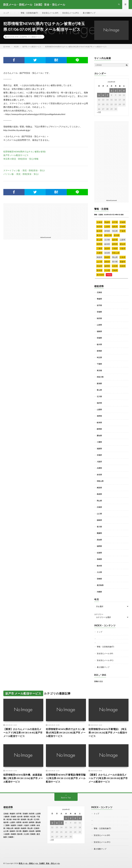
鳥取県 (99, 488)
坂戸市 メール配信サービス (32, 37)
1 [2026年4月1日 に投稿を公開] (112, 90)
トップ (6, 13)
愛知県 (99, 436)
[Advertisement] (25, 219)
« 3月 (99, 112)
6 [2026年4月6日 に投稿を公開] (103, 95)
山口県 (99, 514)
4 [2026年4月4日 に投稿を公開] (124, 90)
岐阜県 (99, 423)
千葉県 (99, 364)
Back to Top (66, 797)
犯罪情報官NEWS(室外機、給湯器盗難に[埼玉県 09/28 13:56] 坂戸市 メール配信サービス (23, 778)
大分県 (99, 572)
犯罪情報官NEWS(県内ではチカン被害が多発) (26, 152)
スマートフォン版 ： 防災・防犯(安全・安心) (24, 170)
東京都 (99, 370)
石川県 (99, 396)
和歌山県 (100, 481)
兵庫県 (99, 468)
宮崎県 (99, 579)
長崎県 (99, 559)
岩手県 (99, 305)
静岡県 (99, 429)
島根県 (99, 494)
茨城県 (99, 338)
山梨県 (99, 410)
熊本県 (99, 566)
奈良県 (99, 475)
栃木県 (99, 344)
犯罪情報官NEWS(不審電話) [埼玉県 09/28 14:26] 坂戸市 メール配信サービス (108, 732)
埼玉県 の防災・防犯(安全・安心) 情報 (21, 159)
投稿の (99, 681)
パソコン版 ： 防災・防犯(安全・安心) (21, 174)
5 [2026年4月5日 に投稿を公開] (99, 95)
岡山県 (99, 501)
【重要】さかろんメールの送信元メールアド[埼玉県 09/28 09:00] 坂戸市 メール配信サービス (108, 778)
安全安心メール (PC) (71, 13)
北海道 (99, 292)
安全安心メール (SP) (50, 13)
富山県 (99, 390)
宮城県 (99, 312)
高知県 (99, 540)
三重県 (99, 442)
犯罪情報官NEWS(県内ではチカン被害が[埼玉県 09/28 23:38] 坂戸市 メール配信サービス (66, 732)
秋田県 (99, 318)
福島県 (99, 331)
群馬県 (99, 351)
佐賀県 (99, 553)
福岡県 (99, 546)
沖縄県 (99, 592)
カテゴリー (99, 614)
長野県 (99, 416)
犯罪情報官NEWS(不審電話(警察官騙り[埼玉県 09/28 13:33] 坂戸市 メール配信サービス (66, 778)
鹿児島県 (100, 585)
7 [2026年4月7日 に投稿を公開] (107, 95)
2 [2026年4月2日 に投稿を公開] (116, 90)
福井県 (99, 403)
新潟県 (99, 383)
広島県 (99, 507)
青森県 (99, 299)
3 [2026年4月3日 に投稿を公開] (120, 90)
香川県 (99, 527)
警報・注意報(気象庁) (29, 13)
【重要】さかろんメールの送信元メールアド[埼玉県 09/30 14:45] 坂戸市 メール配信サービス (23, 732)
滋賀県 (99, 449)
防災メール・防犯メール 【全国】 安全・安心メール (39, 862)
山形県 (99, 325)
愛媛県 (99, 533)
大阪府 (99, 462)
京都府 (99, 455)
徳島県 (99, 520)
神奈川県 (100, 377)
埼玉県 (99, 357)
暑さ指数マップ (89, 13)
